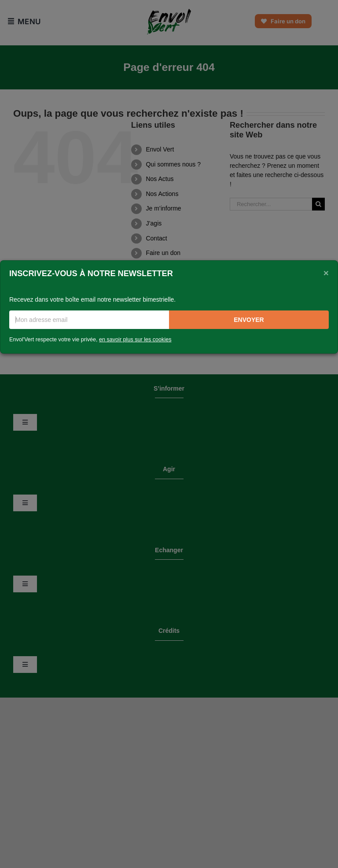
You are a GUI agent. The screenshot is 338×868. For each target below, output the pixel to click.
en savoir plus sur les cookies (135, 340)
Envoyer (249, 320)
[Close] (326, 273)
